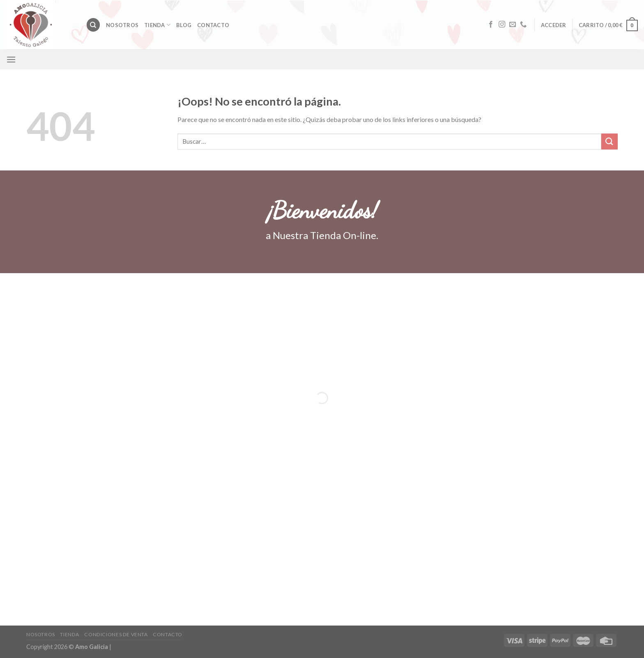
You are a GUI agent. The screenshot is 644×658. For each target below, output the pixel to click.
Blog (184, 25)
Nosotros (122, 25)
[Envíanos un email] (513, 25)
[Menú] (11, 59)
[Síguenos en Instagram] (502, 25)
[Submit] (609, 141)
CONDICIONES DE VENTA (116, 634)
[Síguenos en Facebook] (491, 25)
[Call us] (523, 25)
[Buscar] (93, 25)
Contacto (213, 25)
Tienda (157, 25)
